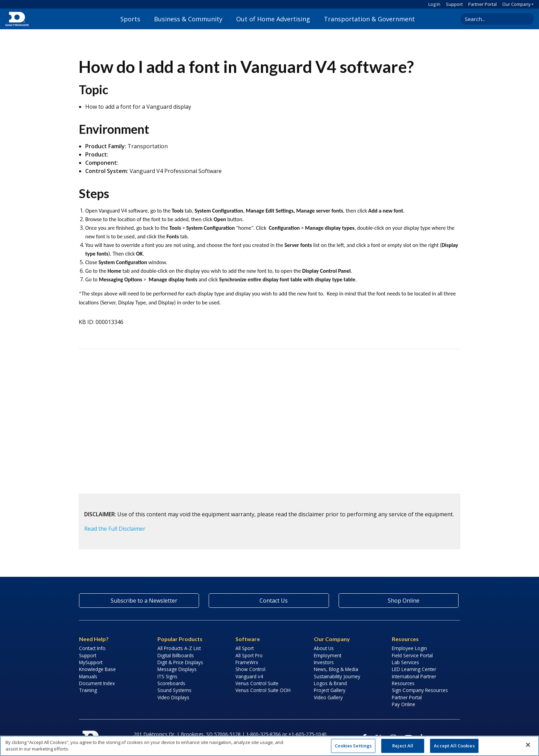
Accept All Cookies (454, 746)
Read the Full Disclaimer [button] (115, 529)
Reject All (403, 746)
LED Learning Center (414, 669)
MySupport (91, 662)
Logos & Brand (330, 683)
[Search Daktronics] (495, 19)
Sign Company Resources (420, 690)
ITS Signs (167, 676)
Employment (328, 655)
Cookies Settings (353, 746)
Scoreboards (171, 683)
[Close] (528, 745)
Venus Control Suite (257, 683)
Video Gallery (328, 697)
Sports (130, 19)
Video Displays (173, 697)
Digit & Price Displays (180, 662)
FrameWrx (247, 662)
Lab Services (405, 662)
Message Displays (177, 669)
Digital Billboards (176, 655)
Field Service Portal (412, 655)
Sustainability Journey (337, 676)
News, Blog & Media (336, 669)
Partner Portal (482, 4)
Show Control (250, 669)
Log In (434, 4)
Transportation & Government (369, 19)
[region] (269, 746)
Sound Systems (174, 690)
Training (88, 690)
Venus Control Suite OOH (263, 690)
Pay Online (404, 704)
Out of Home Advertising (273, 19)
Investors (324, 662)
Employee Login (409, 648)
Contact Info (92, 648)
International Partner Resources (414, 680)
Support (454, 4)
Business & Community (188, 19)
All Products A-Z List (179, 648)
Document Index (97, 683)
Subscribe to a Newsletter (139, 601)
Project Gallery (330, 690)
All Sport (245, 648)
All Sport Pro (249, 655)
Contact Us (269, 601)
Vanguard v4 (249, 676)
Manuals (88, 676)
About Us (324, 648)
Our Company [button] (516, 4)
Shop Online (398, 601)
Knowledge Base (97, 669)
